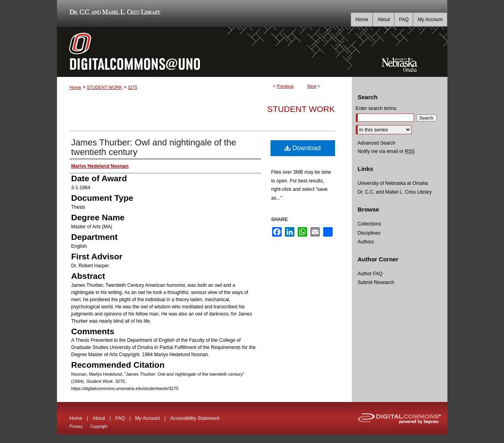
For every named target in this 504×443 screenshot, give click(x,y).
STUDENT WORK (105, 87)
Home (76, 87)
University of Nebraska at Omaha (393, 183)
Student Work (301, 109)
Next (312, 86)
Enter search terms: (377, 108)
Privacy (76, 426)
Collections (370, 224)
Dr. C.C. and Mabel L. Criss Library (114, 13)
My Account (147, 418)
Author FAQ (370, 274)
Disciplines (369, 233)
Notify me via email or (386, 151)
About (99, 418)
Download (303, 148)
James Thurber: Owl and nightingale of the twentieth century (154, 147)
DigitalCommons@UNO (204, 52)
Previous (285, 86)
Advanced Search (377, 143)
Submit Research (376, 282)
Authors (366, 242)
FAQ (120, 418)
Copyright (99, 426)
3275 (132, 87)
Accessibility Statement (195, 418)
